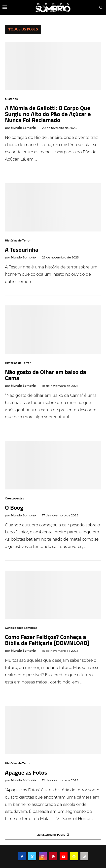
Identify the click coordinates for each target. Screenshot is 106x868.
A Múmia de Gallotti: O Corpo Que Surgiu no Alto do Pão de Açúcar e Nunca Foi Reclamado (48, 114)
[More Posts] (53, 835)
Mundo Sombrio (23, 128)
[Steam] (84, 856)
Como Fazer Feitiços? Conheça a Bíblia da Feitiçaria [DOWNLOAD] (47, 640)
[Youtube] (64, 856)
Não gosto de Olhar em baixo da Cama (46, 375)
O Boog (14, 507)
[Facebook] (22, 856)
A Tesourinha (22, 249)
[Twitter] (32, 856)
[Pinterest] (53, 856)
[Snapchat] (74, 856)
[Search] (101, 7)
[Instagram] (43, 856)
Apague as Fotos (26, 772)
